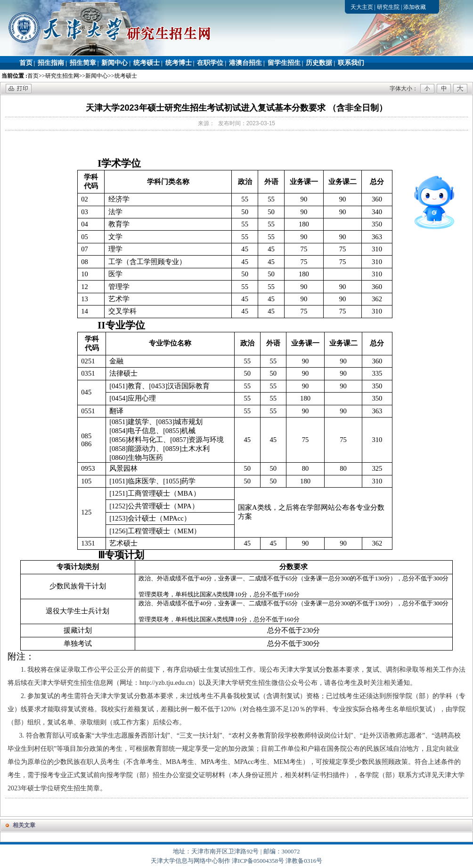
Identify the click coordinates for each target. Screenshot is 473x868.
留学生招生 (284, 63)
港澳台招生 (245, 63)
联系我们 (351, 63)
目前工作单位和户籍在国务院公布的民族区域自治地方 (340, 749)
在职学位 (210, 63)
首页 (26, 63)
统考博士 (179, 63)
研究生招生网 (62, 76)
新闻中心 (114, 63)
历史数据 (319, 63)
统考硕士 (147, 63)
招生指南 (51, 63)
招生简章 (83, 63)
